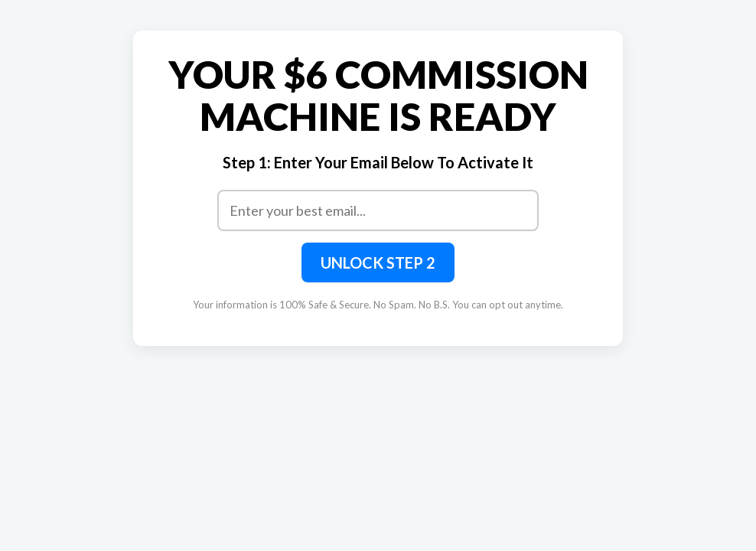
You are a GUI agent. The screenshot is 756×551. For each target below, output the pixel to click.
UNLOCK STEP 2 (378, 262)
